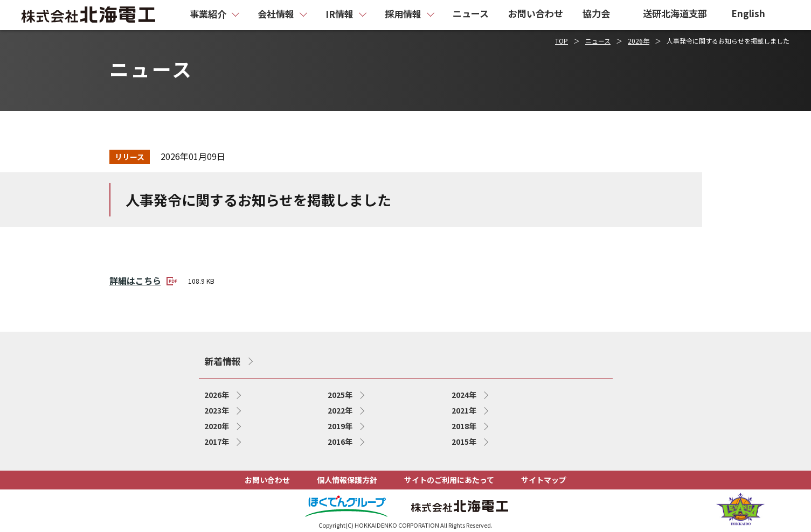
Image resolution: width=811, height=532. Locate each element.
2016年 (340, 442)
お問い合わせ (267, 480)
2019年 (340, 426)
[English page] (754, 15)
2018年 (464, 426)
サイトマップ (544, 480)
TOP (562, 41)
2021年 (464, 410)
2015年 (464, 442)
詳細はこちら (143, 280)
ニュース (598, 41)
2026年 (639, 41)
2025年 (340, 395)
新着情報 (223, 361)
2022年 (340, 410)
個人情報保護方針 (347, 480)
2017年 (217, 442)
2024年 (464, 395)
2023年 (217, 410)
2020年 (217, 426)
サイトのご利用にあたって (449, 480)
